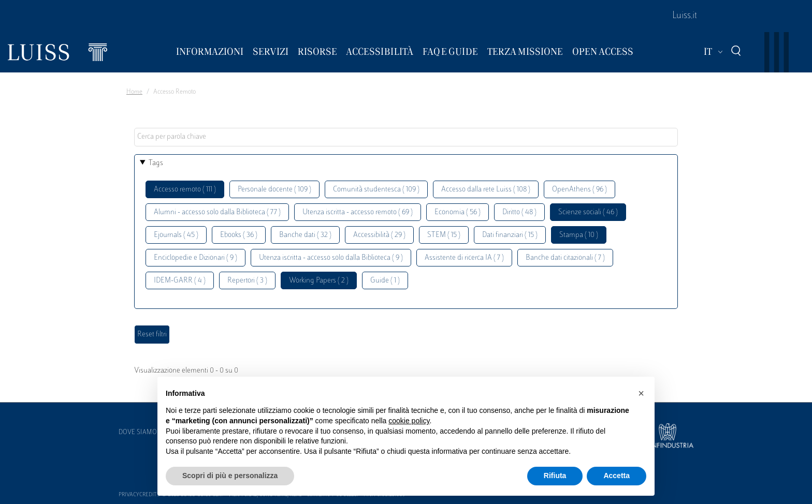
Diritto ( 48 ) (519, 212)
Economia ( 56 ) (458, 212)
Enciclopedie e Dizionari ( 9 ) (195, 258)
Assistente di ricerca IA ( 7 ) (464, 258)
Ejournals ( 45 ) (176, 235)
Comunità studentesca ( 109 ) (376, 190)
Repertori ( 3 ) (247, 281)
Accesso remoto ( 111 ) (185, 190)
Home (134, 92)
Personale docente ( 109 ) (274, 190)
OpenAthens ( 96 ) (579, 190)
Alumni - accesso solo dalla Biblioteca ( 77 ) (217, 212)
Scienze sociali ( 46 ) (588, 212)
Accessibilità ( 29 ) (379, 235)
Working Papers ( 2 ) (319, 281)
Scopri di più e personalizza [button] (230, 476)
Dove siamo (138, 433)
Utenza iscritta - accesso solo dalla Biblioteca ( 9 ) (331, 258)
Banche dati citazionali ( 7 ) (565, 258)
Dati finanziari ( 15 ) (510, 235)
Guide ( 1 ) (385, 281)
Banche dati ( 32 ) (305, 235)
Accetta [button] (617, 476)
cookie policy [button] (409, 421)
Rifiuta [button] (555, 476)
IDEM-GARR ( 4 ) (180, 281)
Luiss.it (685, 16)
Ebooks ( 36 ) (239, 235)
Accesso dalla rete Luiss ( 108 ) (486, 190)
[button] (641, 393)
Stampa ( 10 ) (579, 235)
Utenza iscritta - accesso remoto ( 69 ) (358, 212)
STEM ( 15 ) (444, 235)
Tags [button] (156, 163)
